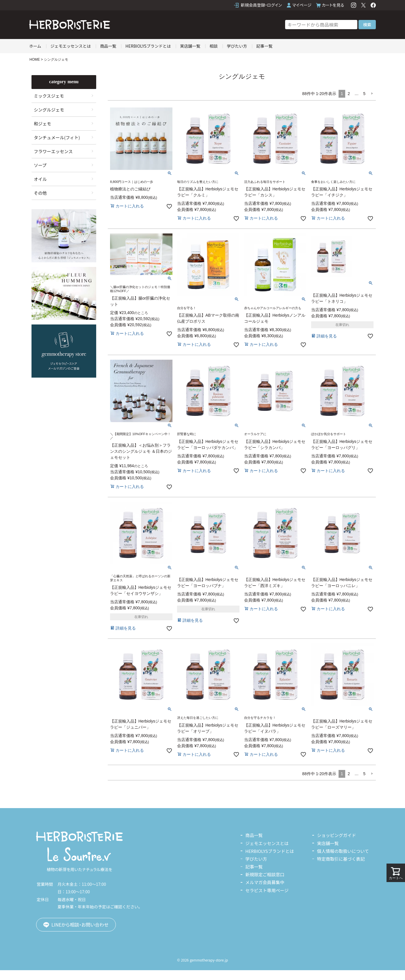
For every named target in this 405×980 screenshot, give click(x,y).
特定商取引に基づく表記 (341, 859)
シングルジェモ (49, 110)
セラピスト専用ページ (267, 890)
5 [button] (364, 94)
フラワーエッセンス (53, 151)
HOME (35, 60)
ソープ (40, 165)
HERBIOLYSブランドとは (148, 46)
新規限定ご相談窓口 (265, 874)
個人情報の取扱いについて (343, 851)
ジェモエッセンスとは (71, 46)
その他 (40, 193)
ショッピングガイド (336, 835)
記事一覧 (264, 46)
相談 (213, 46)
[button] (372, 94)
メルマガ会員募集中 (265, 882)
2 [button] (349, 94)
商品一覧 (108, 46)
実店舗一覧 (190, 46)
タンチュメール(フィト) (57, 137)
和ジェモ (42, 124)
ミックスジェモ (49, 96)
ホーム (35, 46)
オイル (40, 179)
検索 (367, 25)
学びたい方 (237, 46)
